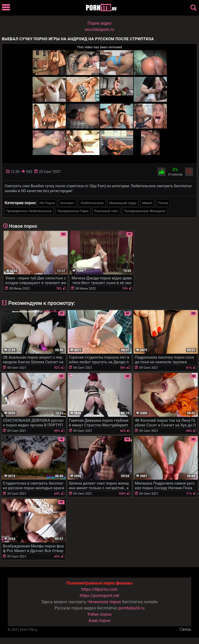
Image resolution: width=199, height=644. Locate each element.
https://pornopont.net (99, 596)
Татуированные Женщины (145, 211)
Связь (185, 629)
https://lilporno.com (100, 589)
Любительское (92, 203)
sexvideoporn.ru (99, 29)
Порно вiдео (99, 23)
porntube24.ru (131, 608)
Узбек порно (99, 614)
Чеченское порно (104, 602)
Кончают (68, 203)
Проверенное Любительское (29, 211)
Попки (163, 203)
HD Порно (47, 203)
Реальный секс (106, 211)
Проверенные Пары (73, 211)
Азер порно (99, 620)
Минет (147, 203)
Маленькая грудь (123, 203)
